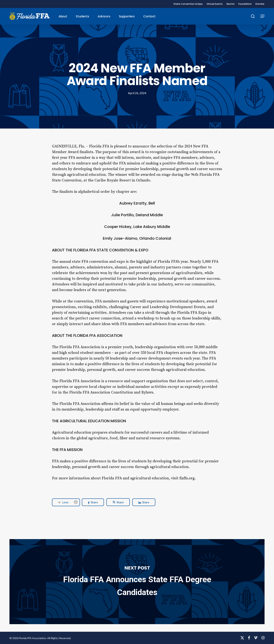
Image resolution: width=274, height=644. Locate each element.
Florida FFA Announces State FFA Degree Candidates (137, 582)
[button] (262, 16)
